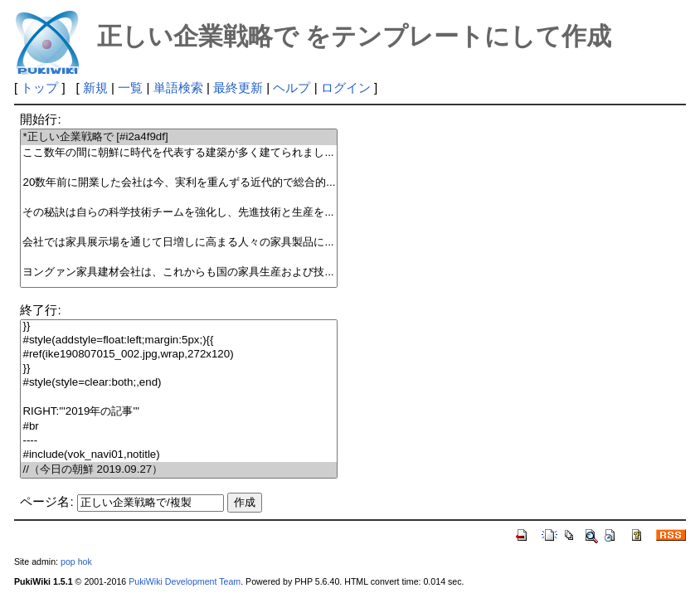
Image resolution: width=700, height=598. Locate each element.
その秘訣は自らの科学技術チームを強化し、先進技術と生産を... (179, 213)
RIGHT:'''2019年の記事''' (179, 412)
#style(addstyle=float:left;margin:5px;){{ (179, 340)
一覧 (130, 88)
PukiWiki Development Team (185, 581)
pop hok (76, 562)
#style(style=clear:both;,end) (179, 383)
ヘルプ (292, 88)
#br (179, 427)
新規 (95, 88)
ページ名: (46, 501)
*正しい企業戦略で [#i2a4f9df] (179, 137)
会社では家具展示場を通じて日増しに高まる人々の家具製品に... (179, 243)
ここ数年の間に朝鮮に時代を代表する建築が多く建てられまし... (179, 153)
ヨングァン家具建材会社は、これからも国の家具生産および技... (179, 272)
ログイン (346, 88)
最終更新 (238, 88)
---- (179, 441)
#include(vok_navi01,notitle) (179, 455)
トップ (39, 88)
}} (179, 326)
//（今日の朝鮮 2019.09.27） (179, 470)
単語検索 (178, 88)
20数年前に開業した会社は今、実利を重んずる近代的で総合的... (179, 183)
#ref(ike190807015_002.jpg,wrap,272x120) (179, 355)
